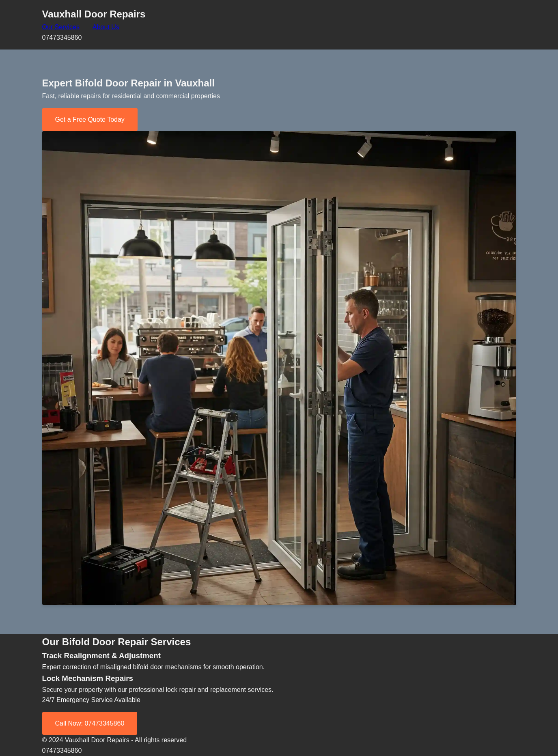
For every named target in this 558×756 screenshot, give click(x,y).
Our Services (61, 27)
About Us (106, 27)
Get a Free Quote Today (90, 120)
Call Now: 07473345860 (90, 723)
